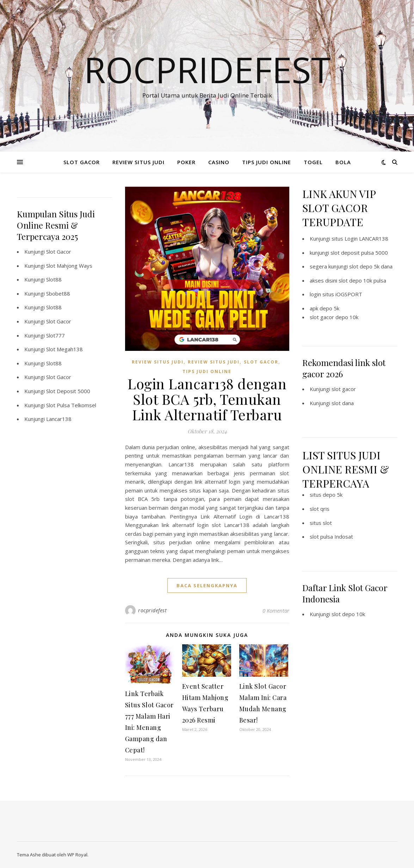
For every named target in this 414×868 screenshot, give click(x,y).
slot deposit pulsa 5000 (359, 253)
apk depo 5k (325, 308)
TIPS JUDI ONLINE (267, 162)
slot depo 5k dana (371, 266)
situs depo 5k (326, 495)
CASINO (219, 162)
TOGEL (313, 162)
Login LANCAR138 (366, 238)
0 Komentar (276, 610)
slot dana (343, 403)
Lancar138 (59, 419)
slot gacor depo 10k (334, 317)
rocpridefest (152, 610)
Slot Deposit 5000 (68, 391)
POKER (186, 162)
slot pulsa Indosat (331, 537)
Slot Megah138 (64, 349)
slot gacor (344, 389)
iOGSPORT (349, 294)
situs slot (321, 523)
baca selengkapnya (207, 585)
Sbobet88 (58, 293)
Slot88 (54, 279)
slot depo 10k (348, 614)
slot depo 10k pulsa (362, 280)
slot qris (320, 509)
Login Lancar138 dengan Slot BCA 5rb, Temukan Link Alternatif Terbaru (207, 399)
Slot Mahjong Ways (69, 266)
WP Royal (77, 855)
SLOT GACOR (82, 162)
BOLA (343, 162)
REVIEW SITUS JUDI (138, 162)
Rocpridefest (207, 69)
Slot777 (55, 335)
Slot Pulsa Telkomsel (71, 405)
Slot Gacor (59, 252)
